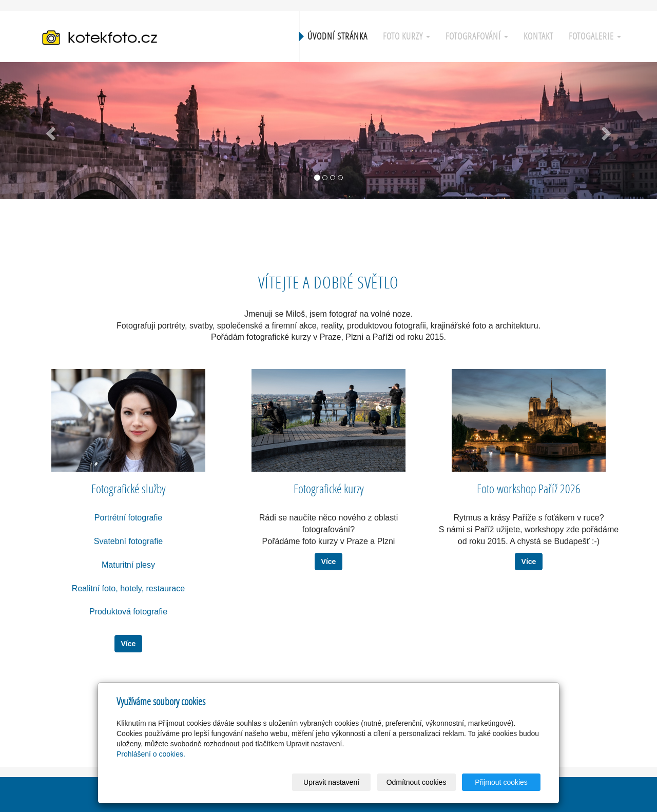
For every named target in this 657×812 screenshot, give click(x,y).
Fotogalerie (595, 36)
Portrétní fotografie (129, 518)
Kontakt (538, 36)
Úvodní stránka (337, 36)
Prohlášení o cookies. (151, 754)
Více (129, 644)
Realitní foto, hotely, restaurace (128, 588)
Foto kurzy (407, 36)
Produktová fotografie (128, 612)
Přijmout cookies (501, 782)
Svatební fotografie (128, 541)
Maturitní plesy (128, 565)
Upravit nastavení (331, 782)
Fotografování (477, 36)
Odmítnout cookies (417, 782)
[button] (49, 131)
